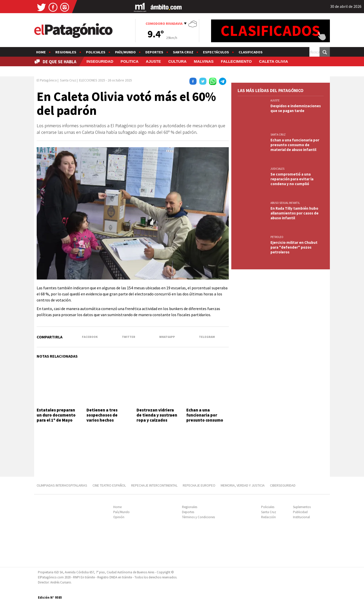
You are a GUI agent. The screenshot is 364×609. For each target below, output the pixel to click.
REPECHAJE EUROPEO (199, 485)
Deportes (154, 52)
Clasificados (251, 52)
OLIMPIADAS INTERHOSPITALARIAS (62, 485)
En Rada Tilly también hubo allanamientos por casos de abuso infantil (294, 213)
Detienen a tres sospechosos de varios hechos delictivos (102, 418)
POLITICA (130, 61)
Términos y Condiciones (198, 517)
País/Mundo (125, 52)
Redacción (268, 517)
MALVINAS (204, 61)
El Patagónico (47, 80)
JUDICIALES (277, 169)
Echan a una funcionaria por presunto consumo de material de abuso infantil (207, 420)
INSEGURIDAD (100, 61)
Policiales (96, 52)
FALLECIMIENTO (236, 61)
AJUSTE (153, 61)
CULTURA (177, 61)
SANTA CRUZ (278, 135)
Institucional (301, 517)
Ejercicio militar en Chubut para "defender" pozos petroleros (294, 247)
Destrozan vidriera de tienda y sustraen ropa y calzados (157, 415)
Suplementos (302, 507)
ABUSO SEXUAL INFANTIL (285, 203)
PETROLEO (277, 237)
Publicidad (300, 512)
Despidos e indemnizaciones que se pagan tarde (296, 108)
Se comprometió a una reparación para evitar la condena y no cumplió (292, 179)
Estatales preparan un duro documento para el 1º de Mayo (56, 415)
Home (41, 52)
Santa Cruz (183, 52)
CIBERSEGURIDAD (283, 485)
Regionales (66, 52)
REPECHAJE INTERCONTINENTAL (154, 485)
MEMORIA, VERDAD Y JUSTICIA (243, 485)
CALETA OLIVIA (274, 61)
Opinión (119, 517)
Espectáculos (216, 52)
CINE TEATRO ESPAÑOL (109, 485)
